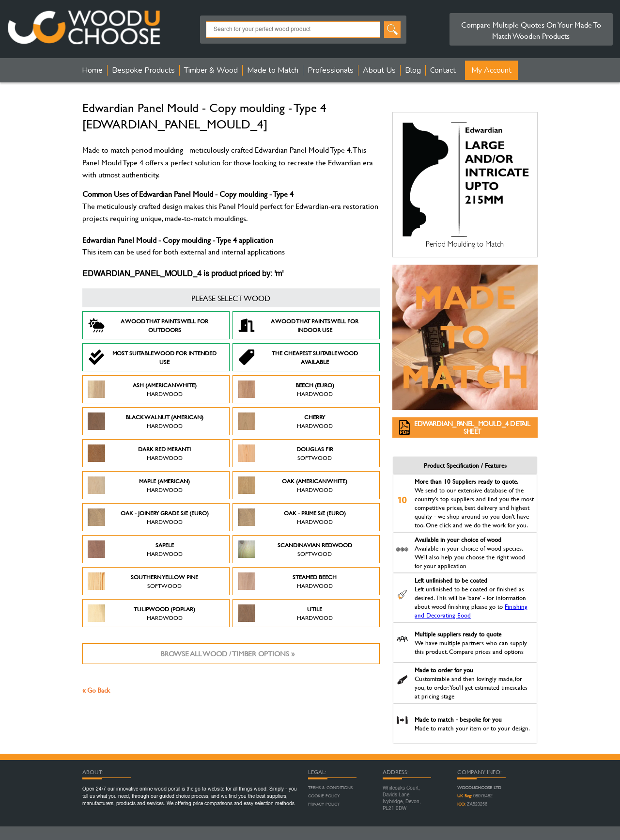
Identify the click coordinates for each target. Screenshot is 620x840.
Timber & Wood (211, 70)
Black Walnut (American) (146, 421)
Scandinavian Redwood (295, 549)
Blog (413, 70)
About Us (379, 70)
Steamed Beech (287, 581)
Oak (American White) (293, 485)
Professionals (331, 70)
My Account (491, 70)
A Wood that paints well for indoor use (298, 325)
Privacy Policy (324, 804)
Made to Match (273, 70)
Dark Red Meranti (139, 453)
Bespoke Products (143, 70)
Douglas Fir (286, 453)
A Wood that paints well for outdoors (148, 325)
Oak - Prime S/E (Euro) (292, 517)
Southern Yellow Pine (143, 581)
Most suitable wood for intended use (152, 357)
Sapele (135, 549)
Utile (285, 613)
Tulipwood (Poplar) (141, 613)
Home (92, 70)
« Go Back (96, 690)
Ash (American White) (142, 389)
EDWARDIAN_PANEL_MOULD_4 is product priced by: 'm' (183, 274)
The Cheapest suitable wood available (298, 357)
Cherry (285, 421)
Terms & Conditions (330, 788)
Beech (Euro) (286, 389)
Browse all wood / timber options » (227, 654)
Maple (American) (139, 485)
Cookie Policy (324, 796)
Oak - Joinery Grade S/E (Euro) (148, 517)
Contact (443, 70)
